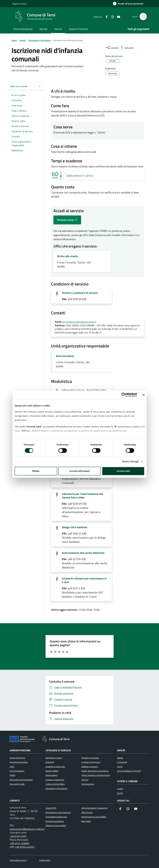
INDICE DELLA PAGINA (26, 87)
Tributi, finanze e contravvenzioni (96, 775)
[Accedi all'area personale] (128, 4)
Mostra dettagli (130, 462)
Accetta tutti (123, 471)
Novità (43, 29)
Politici (13, 775)
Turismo (85, 780)
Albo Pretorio (87, 812)
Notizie (120, 758)
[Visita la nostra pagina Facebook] (120, 809)
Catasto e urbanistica (55, 780)
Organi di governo (17, 758)
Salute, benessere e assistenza (95, 771)
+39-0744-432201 (25, 847)
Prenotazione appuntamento (58, 812)
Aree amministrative (19, 762)
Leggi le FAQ (51, 808)
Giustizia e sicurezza (90, 758)
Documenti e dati (17, 784)
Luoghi (120, 789)
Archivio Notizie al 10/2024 (129, 771)
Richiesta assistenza (55, 821)
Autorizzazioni (52, 775)
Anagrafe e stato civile (55, 767)
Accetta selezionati (80, 471)
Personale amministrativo (21, 780)
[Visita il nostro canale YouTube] (136, 809)
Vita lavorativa (88, 784)
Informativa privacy (18, 860)
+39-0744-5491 (18, 836)
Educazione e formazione (56, 788)
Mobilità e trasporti (90, 767)
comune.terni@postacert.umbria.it (27, 829)
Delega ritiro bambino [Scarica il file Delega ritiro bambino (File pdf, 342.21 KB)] (75, 527)
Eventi (120, 793)
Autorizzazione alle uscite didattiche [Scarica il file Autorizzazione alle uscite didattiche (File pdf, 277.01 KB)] (83, 553)
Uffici (12, 767)
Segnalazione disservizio (56, 817)
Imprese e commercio (91, 762)
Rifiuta (36, 471)
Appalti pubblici (52, 771)
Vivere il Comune (78, 29)
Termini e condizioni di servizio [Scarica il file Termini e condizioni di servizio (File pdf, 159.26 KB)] (80, 293)
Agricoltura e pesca (54, 758)
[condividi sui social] (112, 48)
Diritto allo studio (67, 256)
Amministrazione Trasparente (94, 808)
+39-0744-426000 (19, 843)
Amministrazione (23, 29)
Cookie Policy (45, 860)
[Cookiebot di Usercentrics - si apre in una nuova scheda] (124, 395)
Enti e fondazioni (17, 771)
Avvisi (120, 767)
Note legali (86, 821)
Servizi (58, 29)
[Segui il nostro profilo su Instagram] (128, 809)
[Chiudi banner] (143, 395)
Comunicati (122, 762)
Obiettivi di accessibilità (56, 826)
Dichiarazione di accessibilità (94, 817)
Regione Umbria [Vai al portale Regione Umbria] (19, 4)
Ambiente (50, 762)
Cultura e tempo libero (55, 784)
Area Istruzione (65, 356)
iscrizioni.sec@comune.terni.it (79, 322)
